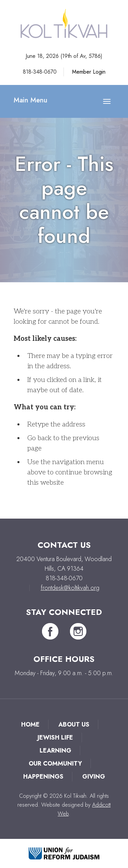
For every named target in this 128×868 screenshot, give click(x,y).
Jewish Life (55, 737)
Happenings (43, 777)
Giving (94, 777)
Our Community (55, 764)
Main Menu (31, 100)
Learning (55, 751)
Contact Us (64, 545)
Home (30, 724)
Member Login (89, 72)
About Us (74, 724)
